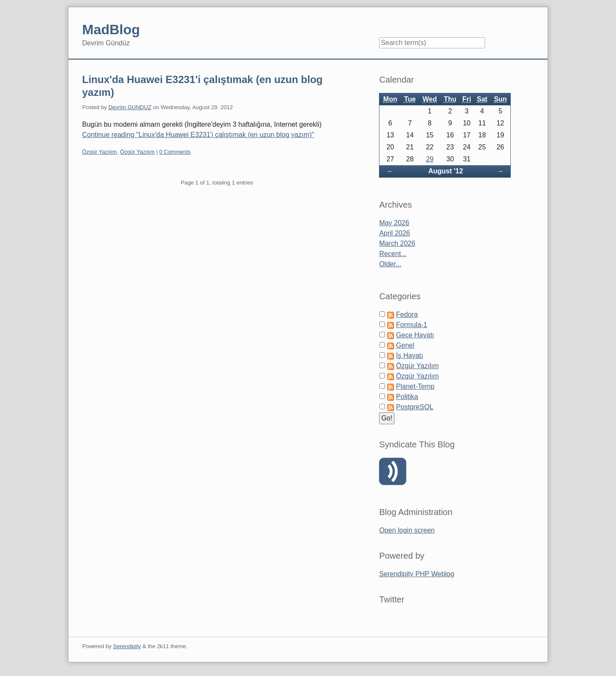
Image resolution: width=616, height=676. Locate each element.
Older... (390, 264)
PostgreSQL (415, 407)
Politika (407, 397)
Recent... (393, 254)
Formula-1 (412, 325)
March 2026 (397, 243)
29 (430, 159)
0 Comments (175, 152)
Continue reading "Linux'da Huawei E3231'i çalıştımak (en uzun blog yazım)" (198, 135)
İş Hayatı (410, 356)
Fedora (407, 314)
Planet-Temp (415, 386)
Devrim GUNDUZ (130, 107)
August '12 (446, 171)
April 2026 (394, 233)
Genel (405, 345)
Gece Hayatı (415, 335)
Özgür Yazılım (99, 152)
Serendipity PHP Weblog (417, 574)
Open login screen (407, 530)
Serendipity (127, 646)
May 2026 (394, 223)
